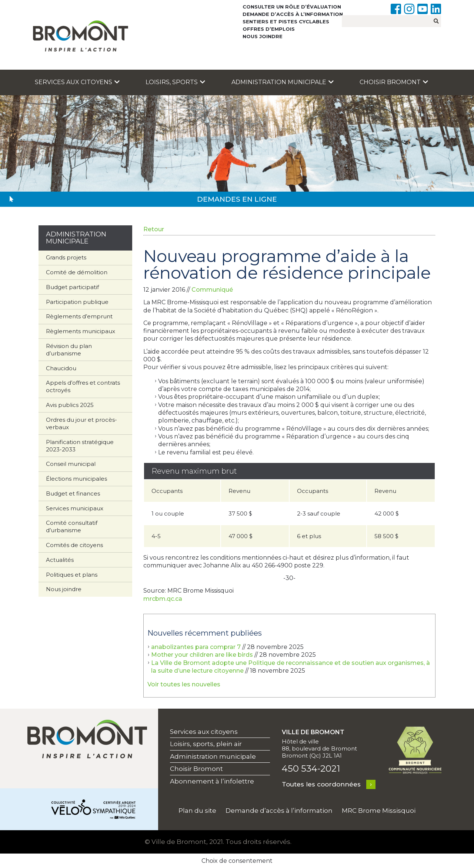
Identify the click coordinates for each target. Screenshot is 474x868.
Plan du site (197, 811)
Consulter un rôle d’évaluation (292, 7)
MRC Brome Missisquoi (379, 811)
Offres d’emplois (269, 29)
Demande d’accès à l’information (293, 14)
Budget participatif (72, 287)
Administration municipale (283, 82)
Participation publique (77, 302)
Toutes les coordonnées (321, 784)
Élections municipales (76, 479)
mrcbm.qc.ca (163, 599)
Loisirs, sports (175, 82)
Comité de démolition (77, 272)
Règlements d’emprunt (79, 316)
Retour (154, 229)
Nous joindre (263, 36)
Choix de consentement (237, 861)
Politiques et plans (72, 575)
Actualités (60, 560)
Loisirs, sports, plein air (206, 744)
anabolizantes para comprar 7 (196, 647)
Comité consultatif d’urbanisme (72, 526)
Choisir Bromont (394, 82)
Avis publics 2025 (70, 405)
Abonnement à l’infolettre (212, 781)
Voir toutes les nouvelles (184, 684)
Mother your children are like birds (202, 655)
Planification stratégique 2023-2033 (80, 446)
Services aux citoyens (77, 82)
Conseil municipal (71, 464)
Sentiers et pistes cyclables (286, 21)
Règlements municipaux (81, 331)
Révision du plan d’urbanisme (69, 350)
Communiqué (212, 290)
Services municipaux (75, 508)
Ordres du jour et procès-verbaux (81, 423)
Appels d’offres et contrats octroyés (83, 386)
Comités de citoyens (74, 545)
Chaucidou (61, 368)
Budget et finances (73, 493)
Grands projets (66, 257)
